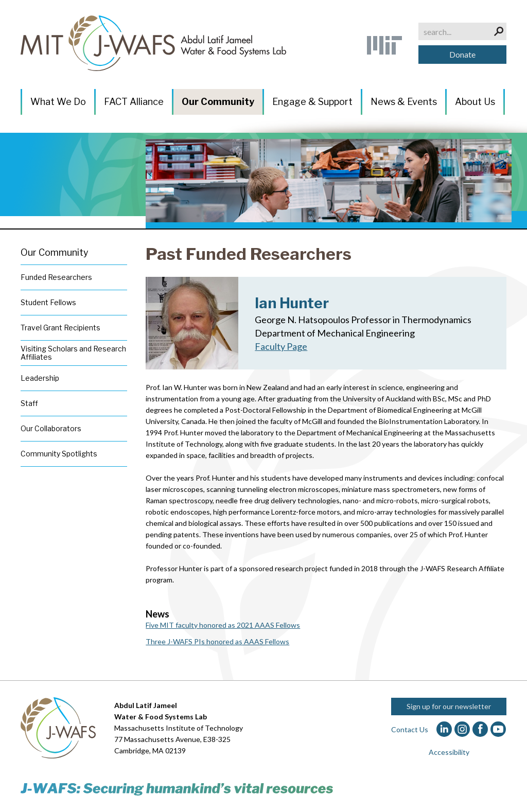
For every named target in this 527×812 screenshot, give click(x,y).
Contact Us (410, 729)
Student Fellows (48, 302)
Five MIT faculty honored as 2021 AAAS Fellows (223, 625)
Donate (462, 54)
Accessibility (449, 752)
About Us (475, 102)
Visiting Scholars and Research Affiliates (73, 353)
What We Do (58, 102)
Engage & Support (312, 102)
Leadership (40, 378)
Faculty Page (281, 346)
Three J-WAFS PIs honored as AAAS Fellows (217, 641)
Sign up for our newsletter (449, 706)
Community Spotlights (59, 454)
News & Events (404, 102)
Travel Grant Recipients (60, 328)
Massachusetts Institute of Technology (179, 728)
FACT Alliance (134, 102)
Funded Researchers (56, 277)
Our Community (218, 102)
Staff (29, 403)
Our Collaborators (51, 428)
